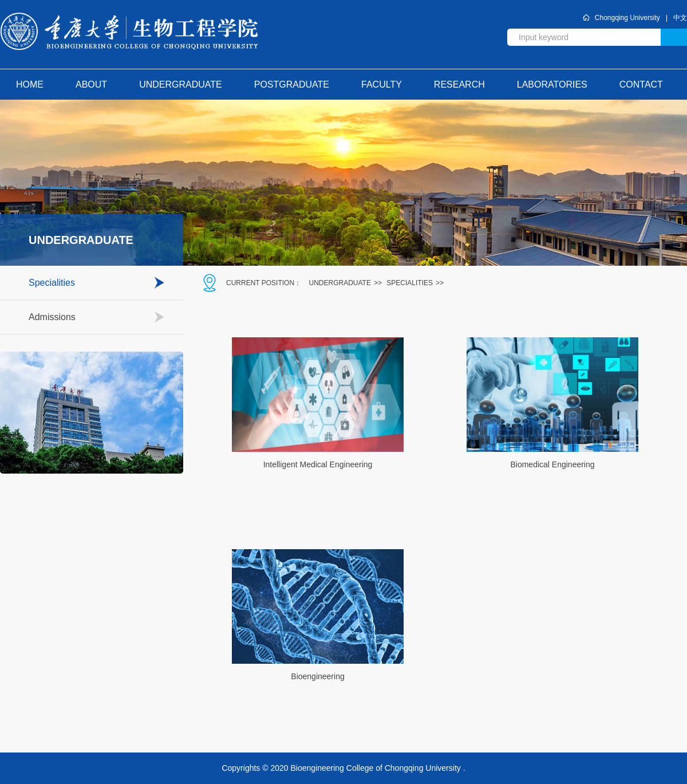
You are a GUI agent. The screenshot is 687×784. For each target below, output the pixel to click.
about (91, 84)
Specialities (52, 283)
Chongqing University (627, 18)
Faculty (382, 84)
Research (459, 84)
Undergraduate (181, 84)
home (30, 84)
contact (641, 84)
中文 (680, 18)
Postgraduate (292, 84)
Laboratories (552, 84)
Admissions (52, 317)
